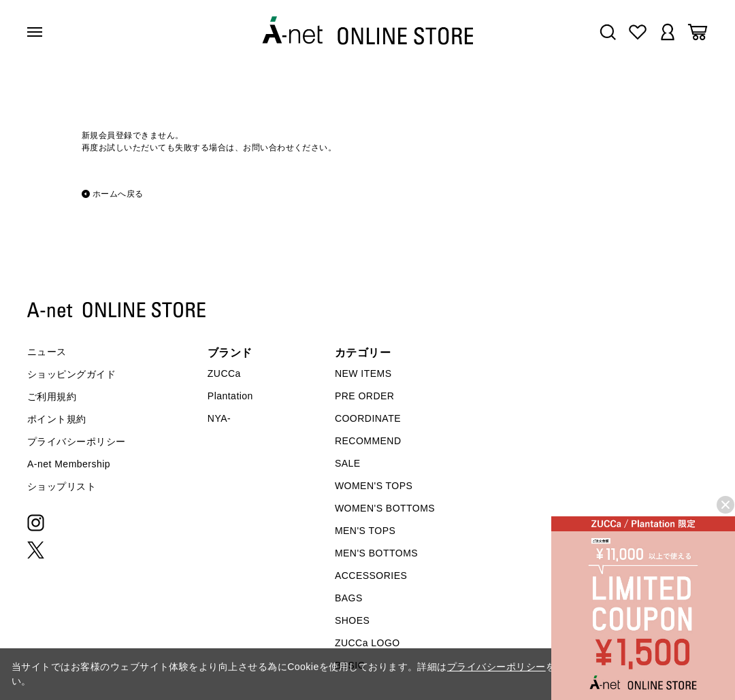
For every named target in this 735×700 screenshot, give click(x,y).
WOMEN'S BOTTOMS (385, 508)
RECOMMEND (368, 441)
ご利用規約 (52, 397)
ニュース (47, 352)
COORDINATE (368, 418)
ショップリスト (62, 486)
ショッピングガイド (71, 374)
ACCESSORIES (371, 576)
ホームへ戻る (118, 194)
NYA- (219, 418)
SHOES (352, 620)
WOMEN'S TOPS (374, 486)
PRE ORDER (365, 396)
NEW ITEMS (363, 373)
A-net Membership (69, 464)
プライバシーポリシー (77, 441)
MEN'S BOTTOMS (376, 553)
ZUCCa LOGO (367, 643)
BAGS (349, 598)
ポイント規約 (57, 419)
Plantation (230, 396)
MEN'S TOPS (365, 531)
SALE (348, 463)
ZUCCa (224, 373)
